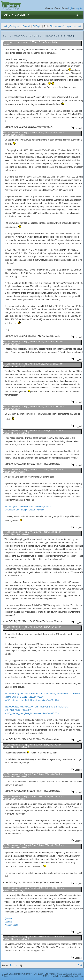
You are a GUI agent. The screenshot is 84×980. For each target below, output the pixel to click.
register (79, 8)
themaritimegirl (18, 135)
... (23, 965)
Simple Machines (63, 974)
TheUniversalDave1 (20, 433)
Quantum (9, 918)
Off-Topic (37, 26)
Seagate (8, 922)
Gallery (22, 15)
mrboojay (7, 45)
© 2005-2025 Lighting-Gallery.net (17, 974)
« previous (71, 26)
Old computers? (57, 26)
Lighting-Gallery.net (11, 26)
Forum (8, 15)
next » (80, 26)
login (71, 8)
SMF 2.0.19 (39, 974)
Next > (14, 965)
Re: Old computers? (12, 133)
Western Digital (11, 925)
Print (80, 965)
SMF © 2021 (50, 974)
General (26, 26)
